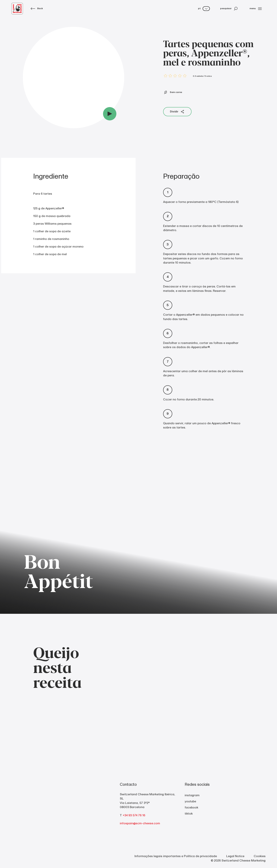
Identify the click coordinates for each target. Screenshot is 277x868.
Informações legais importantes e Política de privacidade (176, 856)
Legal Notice (235, 856)
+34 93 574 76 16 (134, 815)
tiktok (189, 814)
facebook (191, 807)
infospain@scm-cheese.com (140, 823)
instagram (192, 795)
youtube (190, 801)
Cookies (260, 856)
